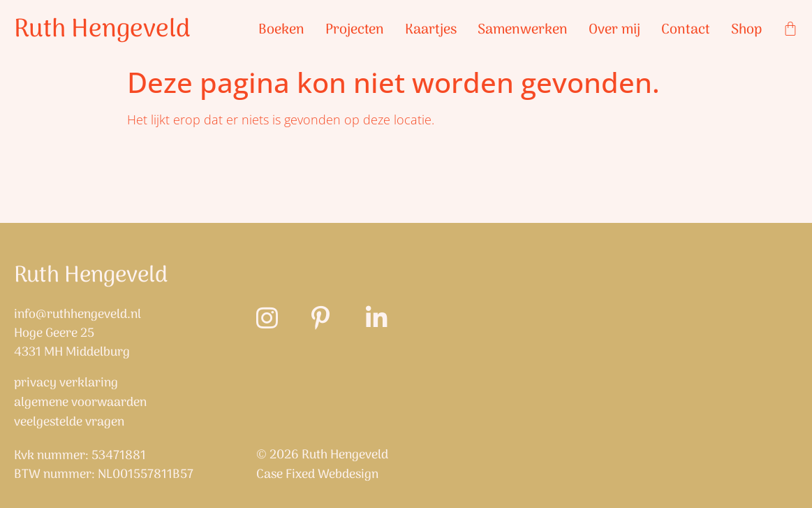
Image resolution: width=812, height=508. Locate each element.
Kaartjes (431, 30)
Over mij (614, 30)
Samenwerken (523, 30)
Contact (686, 30)
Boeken (281, 30)
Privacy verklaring (66, 384)
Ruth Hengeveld (102, 30)
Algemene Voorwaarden (80, 403)
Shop (746, 30)
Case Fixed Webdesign (317, 475)
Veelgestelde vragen (69, 423)
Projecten (355, 30)
